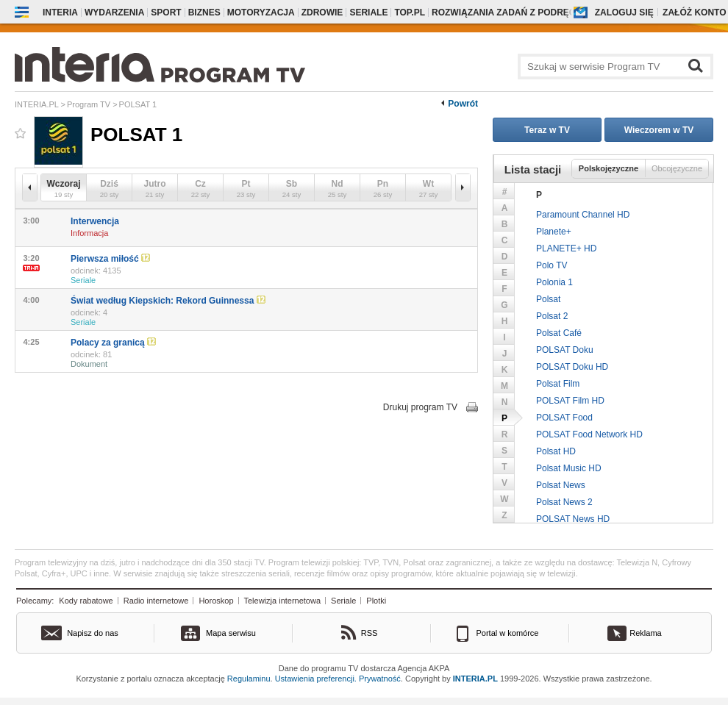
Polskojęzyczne (609, 168)
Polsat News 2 (564, 502)
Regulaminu (249, 679)
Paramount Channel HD (583, 215)
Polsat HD (556, 451)
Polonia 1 (554, 282)
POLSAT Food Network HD (589, 434)
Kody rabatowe (86, 601)
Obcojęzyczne (677, 168)
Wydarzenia (114, 12)
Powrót (463, 104)
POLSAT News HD (573, 519)
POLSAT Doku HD (572, 367)
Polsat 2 (552, 316)
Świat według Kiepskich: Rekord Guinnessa (168, 301)
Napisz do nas (93, 633)
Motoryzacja (261, 12)
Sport (166, 12)
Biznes (204, 12)
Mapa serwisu (231, 633)
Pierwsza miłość (110, 259)
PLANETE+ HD (566, 248)
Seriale (368, 12)
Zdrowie (322, 12)
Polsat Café (559, 333)
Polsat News (561, 485)
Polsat (548, 299)
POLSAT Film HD (570, 401)
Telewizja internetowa (283, 601)
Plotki (376, 601)
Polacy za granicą (113, 343)
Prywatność (380, 679)
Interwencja (95, 221)
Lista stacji (533, 169)
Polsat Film (558, 384)
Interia (60, 12)
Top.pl (410, 12)
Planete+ (554, 232)
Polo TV (552, 265)
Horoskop (216, 601)
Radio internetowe (156, 601)
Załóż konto (694, 12)
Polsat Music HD (569, 468)
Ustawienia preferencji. (316, 679)
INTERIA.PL (475, 679)
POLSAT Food (564, 418)
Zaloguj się (624, 12)
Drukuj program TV (420, 407)
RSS (370, 633)
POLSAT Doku (565, 350)
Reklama (645, 633)
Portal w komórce (508, 633)
